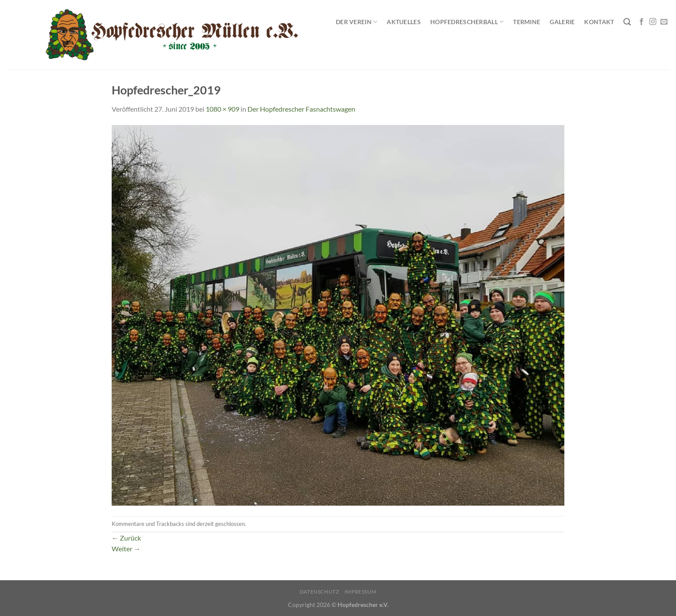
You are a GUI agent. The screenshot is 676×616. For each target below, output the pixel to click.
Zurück (126, 538)
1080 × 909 (222, 109)
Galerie (562, 22)
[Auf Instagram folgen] (653, 22)
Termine (527, 22)
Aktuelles (404, 22)
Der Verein (357, 22)
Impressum (361, 592)
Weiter (126, 549)
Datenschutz (319, 592)
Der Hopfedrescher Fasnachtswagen (301, 109)
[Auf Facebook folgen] (642, 22)
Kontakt (599, 22)
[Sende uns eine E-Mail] (664, 22)
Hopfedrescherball (467, 22)
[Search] (627, 22)
